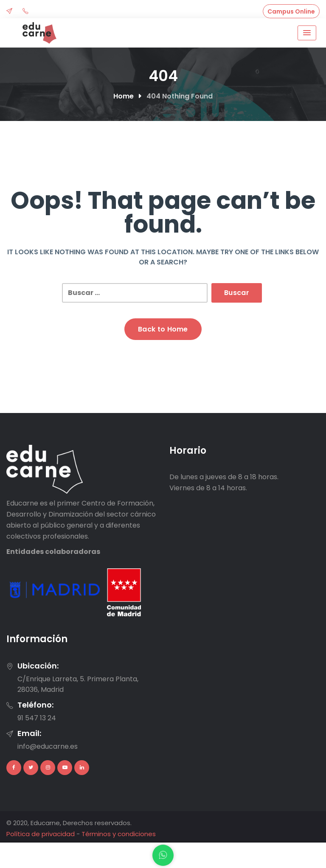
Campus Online (291, 11)
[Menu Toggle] (307, 33)
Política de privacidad (41, 834)
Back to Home (163, 329)
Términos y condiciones (119, 834)
